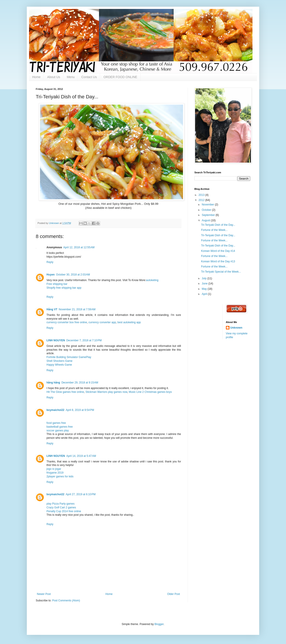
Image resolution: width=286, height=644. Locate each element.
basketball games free (60, 427)
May (205, 289)
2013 (202, 195)
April (205, 294)
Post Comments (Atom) (66, 601)
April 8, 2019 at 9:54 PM (80, 410)
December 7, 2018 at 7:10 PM (84, 340)
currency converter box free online (67, 322)
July (205, 278)
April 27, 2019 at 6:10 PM (81, 494)
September (209, 215)
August (206, 220)
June (205, 284)
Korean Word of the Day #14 (218, 251)
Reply (50, 262)
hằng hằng (53, 383)
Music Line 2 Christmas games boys (150, 392)
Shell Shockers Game (59, 361)
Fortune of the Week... (214, 230)
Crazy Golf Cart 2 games (61, 507)
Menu (71, 77)
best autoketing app (129, 322)
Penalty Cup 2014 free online (64, 511)
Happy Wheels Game (59, 365)
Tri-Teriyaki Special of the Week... (221, 272)
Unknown (236, 328)
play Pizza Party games (60, 504)
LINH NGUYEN (56, 340)
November (208, 205)
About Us (54, 77)
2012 (202, 200)
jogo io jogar (54, 469)
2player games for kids (60, 476)
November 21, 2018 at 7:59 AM (77, 309)
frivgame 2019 (55, 473)
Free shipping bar (57, 284)
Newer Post (44, 594)
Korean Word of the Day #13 (218, 261)
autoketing (152, 280)
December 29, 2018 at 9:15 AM (80, 383)
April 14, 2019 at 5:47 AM (81, 456)
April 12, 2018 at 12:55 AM (79, 247)
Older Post (173, 594)
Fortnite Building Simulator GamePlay (69, 357)
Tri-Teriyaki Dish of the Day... (218, 225)
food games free (56, 423)
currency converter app (102, 322)
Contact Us (89, 77)
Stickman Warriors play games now (106, 392)
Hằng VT (52, 309)
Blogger (159, 624)
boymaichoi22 (55, 410)
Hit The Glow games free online (65, 392)
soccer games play (58, 431)
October (207, 210)
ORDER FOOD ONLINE (120, 77)
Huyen (51, 275)
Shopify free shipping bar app (64, 288)
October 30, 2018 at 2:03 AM (73, 275)
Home (36, 77)
